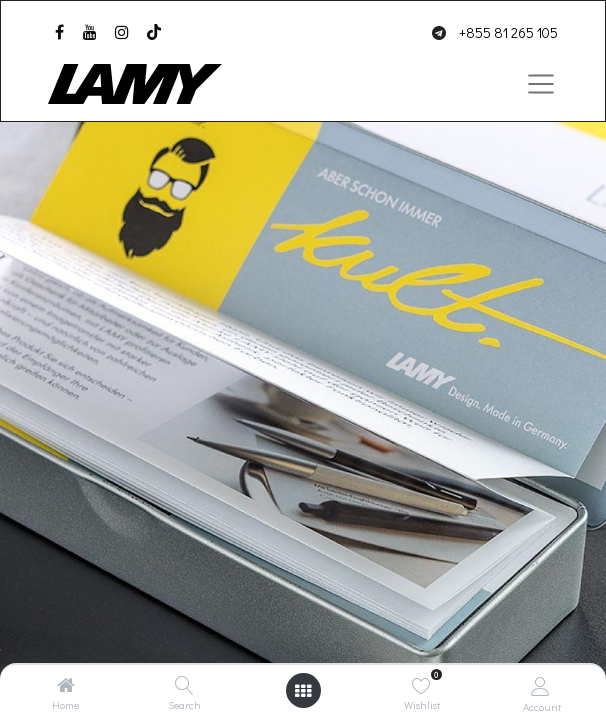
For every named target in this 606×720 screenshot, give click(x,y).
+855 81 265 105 (508, 32)
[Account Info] (540, 685)
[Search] (184, 685)
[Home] (66, 685)
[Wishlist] (421, 685)
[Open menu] (303, 690)
